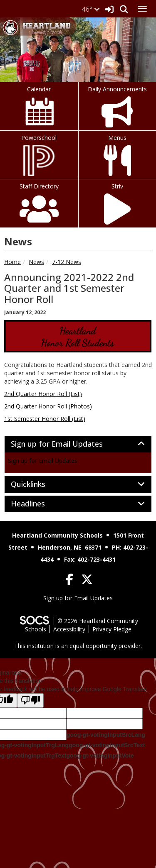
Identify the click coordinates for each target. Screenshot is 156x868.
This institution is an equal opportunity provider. (78, 646)
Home (12, 262)
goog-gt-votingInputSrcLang (106, 735)
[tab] (78, 444)
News (36, 262)
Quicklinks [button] (37, 484)
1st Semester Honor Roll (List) (45, 419)
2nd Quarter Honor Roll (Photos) (48, 406)
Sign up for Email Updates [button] (66, 444)
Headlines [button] (37, 504)
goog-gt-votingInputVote (100, 756)
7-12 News (67, 262)
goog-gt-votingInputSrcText (107, 745)
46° (91, 9)
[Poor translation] (30, 701)
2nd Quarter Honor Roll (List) (43, 394)
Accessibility (69, 629)
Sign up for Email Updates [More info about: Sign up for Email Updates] (43, 461)
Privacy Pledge (112, 629)
